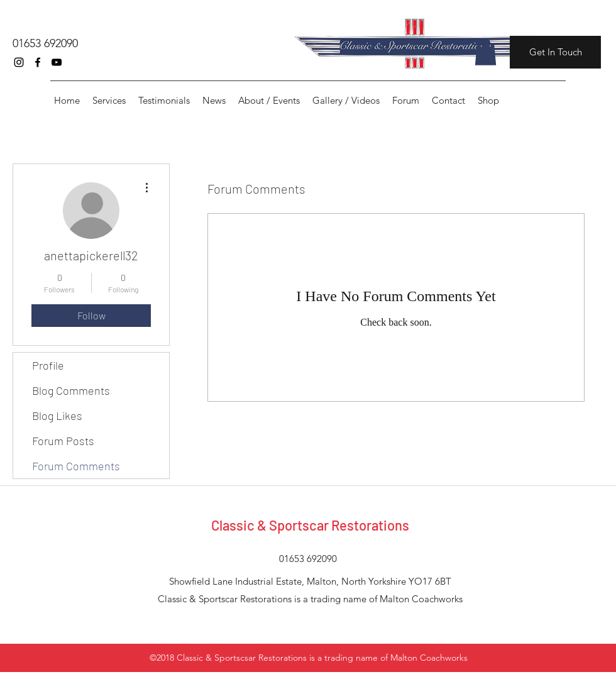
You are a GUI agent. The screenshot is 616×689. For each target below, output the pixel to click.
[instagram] (19, 62)
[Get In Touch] (555, 52)
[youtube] (57, 62)
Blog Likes (57, 416)
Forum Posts (63, 441)
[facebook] (38, 62)
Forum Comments (76, 466)
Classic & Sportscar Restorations (310, 525)
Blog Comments (71, 390)
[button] (486, 52)
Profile (48, 365)
